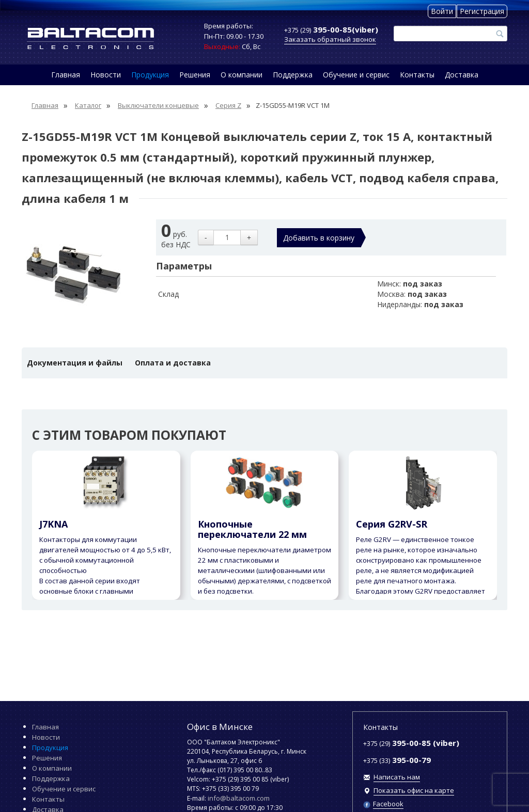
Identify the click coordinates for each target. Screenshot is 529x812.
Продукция (150, 75)
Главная (66, 75)
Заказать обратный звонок (330, 39)
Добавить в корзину (319, 238)
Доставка (462, 75)
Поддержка (293, 75)
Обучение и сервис (356, 75)
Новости (106, 75)
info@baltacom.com (239, 798)
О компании (242, 75)
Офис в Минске (220, 727)
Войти (442, 11)
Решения (195, 75)
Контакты (417, 75)
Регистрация (482, 11)
